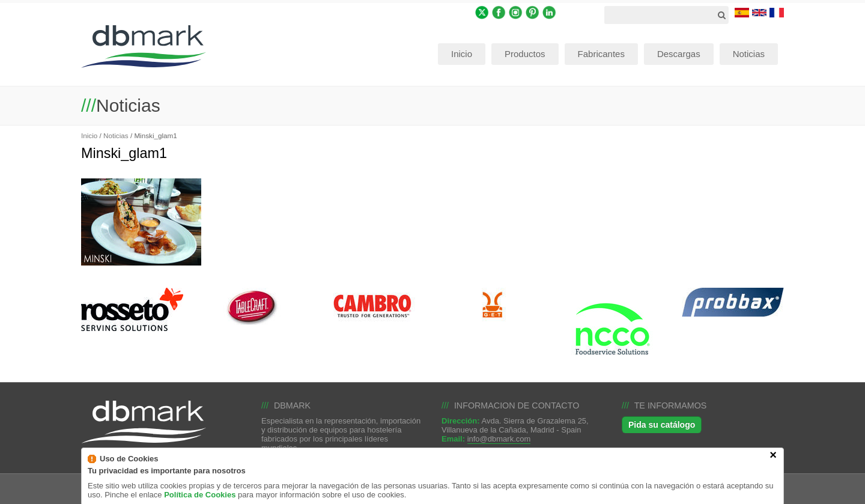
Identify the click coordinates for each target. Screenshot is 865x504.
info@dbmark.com (499, 439)
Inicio (89, 135)
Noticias (116, 135)
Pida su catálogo (662, 425)
